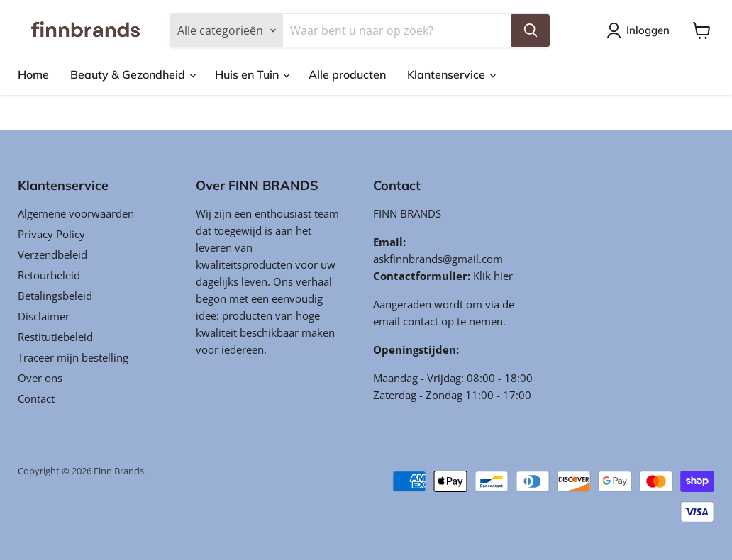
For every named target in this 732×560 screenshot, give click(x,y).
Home (33, 74)
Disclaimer (44, 316)
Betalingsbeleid (55, 296)
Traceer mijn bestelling (73, 357)
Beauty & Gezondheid (133, 74)
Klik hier (493, 276)
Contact (36, 398)
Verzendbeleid (52, 254)
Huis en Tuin (252, 74)
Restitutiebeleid (55, 337)
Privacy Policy (51, 234)
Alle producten (347, 74)
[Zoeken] (397, 30)
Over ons (40, 378)
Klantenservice (451, 74)
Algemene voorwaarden (76, 213)
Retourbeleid (49, 275)
